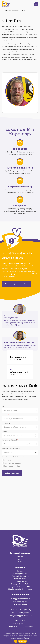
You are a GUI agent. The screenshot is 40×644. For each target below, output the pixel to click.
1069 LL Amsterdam (20, 605)
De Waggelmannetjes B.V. (20, 599)
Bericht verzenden (12, 473)
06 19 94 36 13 (17, 613)
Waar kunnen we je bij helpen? (10, 440)
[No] (38, 638)
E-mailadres (5, 432)
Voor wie (20, 559)
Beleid (20, 562)
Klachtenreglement (20, 581)
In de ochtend (10, 460)
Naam (4, 407)
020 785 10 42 (15, 360)
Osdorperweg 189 (20, 602)
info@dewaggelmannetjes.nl (20, 375)
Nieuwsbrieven (20, 579)
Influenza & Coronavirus (20, 576)
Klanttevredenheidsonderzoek (20, 589)
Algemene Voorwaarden (20, 587)
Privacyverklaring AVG (20, 584)
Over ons (20, 557)
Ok (16, 641)
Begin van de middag (13, 463)
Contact (20, 571)
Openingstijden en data (20, 574)
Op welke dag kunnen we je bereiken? (11, 449)
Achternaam (5, 415)
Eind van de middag (12, 466)
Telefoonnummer (6, 423)
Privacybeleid (23, 641)
